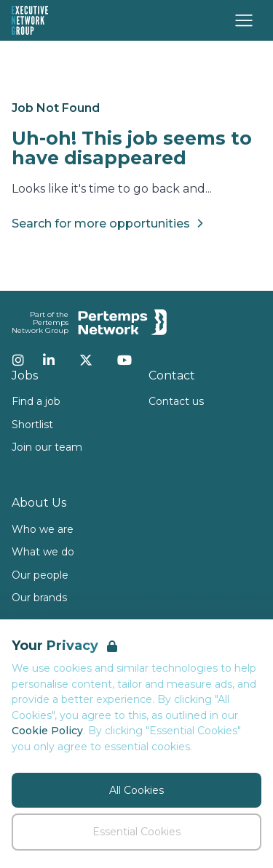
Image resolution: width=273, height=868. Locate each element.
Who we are (43, 529)
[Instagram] (18, 360)
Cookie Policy (47, 731)
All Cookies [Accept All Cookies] (136, 790)
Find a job (36, 401)
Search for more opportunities (110, 223)
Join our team (47, 447)
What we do (43, 552)
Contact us (176, 401)
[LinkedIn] (49, 360)
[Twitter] (86, 360)
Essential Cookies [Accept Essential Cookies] (136, 832)
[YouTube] (124, 360)
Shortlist (32, 425)
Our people (40, 575)
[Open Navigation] (244, 20)
